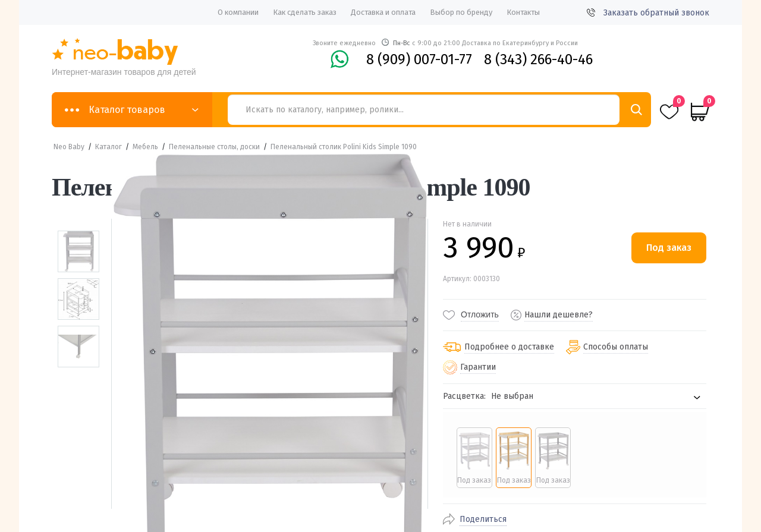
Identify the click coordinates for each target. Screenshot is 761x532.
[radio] (474, 458)
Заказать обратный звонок (648, 13)
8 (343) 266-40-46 (538, 59)
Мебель (145, 147)
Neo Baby (69, 147)
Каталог (109, 147)
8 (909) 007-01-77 (419, 59)
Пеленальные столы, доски (214, 147)
